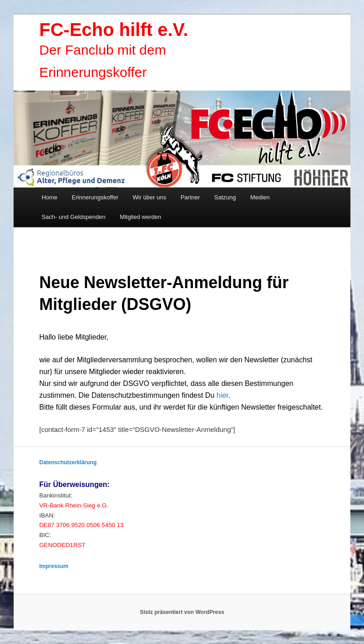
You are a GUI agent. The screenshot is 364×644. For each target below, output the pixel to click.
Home (49, 197)
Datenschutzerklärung (68, 462)
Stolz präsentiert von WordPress (182, 612)
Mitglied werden (140, 217)
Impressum (54, 566)
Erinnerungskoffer (95, 197)
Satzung (225, 197)
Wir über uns (149, 197)
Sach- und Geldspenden (73, 217)
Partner (190, 197)
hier (222, 395)
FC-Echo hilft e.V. (114, 30)
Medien (260, 197)
